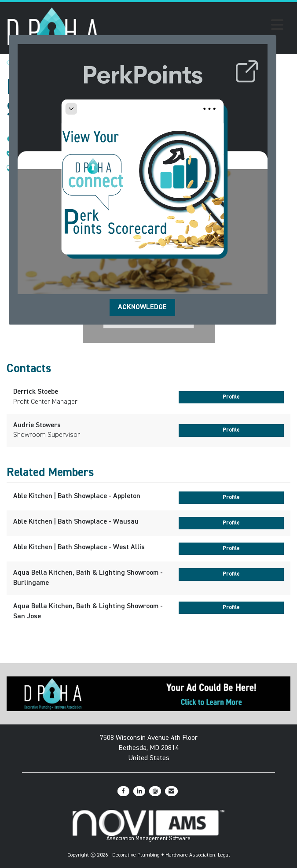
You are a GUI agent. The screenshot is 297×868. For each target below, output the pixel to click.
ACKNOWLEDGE (142, 307)
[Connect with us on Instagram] (155, 791)
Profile (231, 397)
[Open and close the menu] (194, 26)
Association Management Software (148, 826)
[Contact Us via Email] (171, 791)
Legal (224, 855)
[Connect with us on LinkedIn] (139, 791)
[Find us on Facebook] (123, 791)
